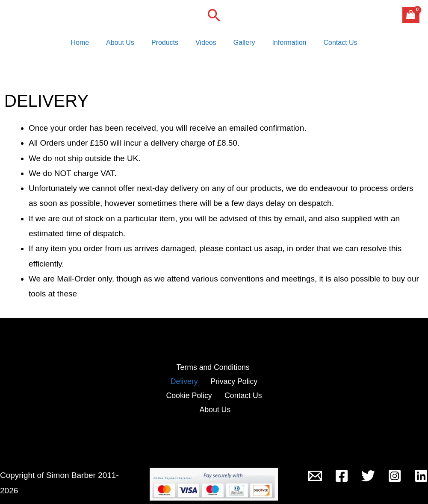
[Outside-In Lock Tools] (315, 469)
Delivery (255, 372)
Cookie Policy (244, 387)
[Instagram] (395, 469)
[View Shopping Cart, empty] (411, 15)
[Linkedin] (421, 469)
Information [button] (282, 45)
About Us (127, 45)
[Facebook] (342, 469)
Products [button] (168, 45)
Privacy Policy (185, 387)
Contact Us (330, 45)
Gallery (241, 45)
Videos (206, 45)
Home (90, 45)
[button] (214, 15)
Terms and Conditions (193, 372)
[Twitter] (368, 469)
